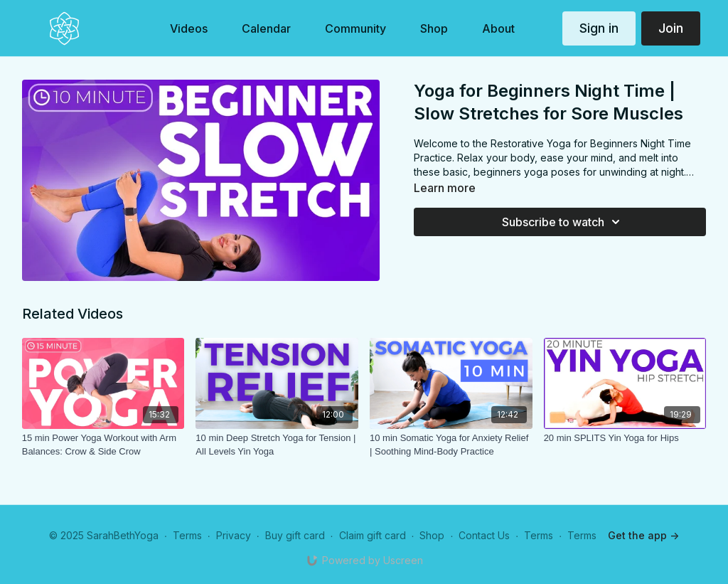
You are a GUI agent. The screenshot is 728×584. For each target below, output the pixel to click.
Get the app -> (643, 535)
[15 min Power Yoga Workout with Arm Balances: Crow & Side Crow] (103, 445)
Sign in (599, 28)
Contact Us (484, 535)
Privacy (234, 535)
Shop (432, 535)
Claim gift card (373, 535)
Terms (187, 535)
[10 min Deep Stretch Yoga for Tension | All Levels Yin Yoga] (277, 445)
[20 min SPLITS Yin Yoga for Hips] (625, 438)
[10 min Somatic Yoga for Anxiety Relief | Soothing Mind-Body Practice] (451, 445)
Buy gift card (295, 535)
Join (671, 28)
